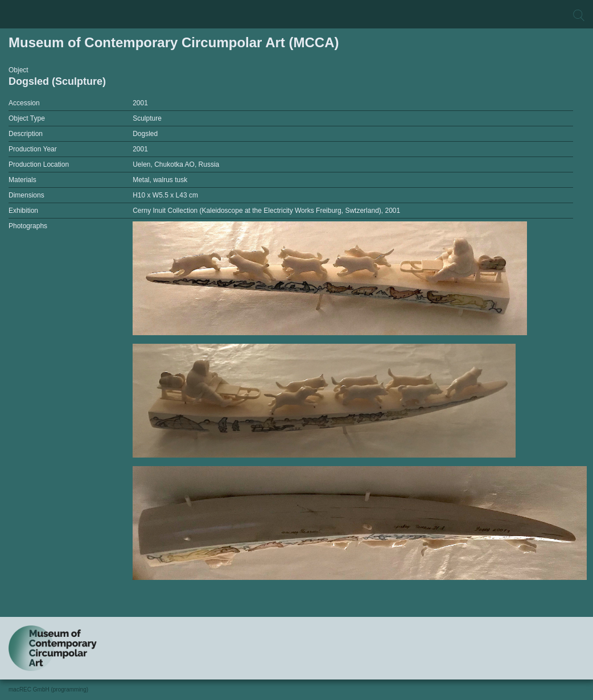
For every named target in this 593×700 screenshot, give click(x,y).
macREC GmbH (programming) (48, 689)
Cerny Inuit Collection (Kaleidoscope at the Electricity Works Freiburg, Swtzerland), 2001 (266, 211)
